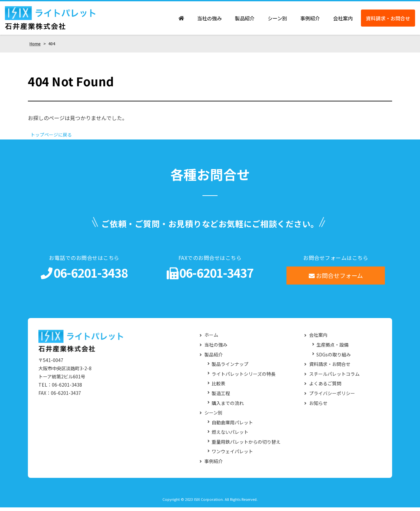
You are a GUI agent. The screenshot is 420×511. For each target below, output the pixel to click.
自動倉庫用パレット (232, 426)
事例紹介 (310, 20)
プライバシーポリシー (332, 397)
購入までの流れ (228, 407)
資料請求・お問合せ (388, 20)
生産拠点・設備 (332, 349)
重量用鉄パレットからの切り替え (246, 446)
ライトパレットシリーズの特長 (244, 378)
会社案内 (343, 20)
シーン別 (277, 20)
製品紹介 (245, 20)
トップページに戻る (54, 138)
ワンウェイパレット (232, 455)
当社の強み (210, 20)
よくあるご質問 (325, 387)
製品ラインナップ (230, 368)
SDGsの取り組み (334, 358)
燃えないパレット (230, 436)
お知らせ (318, 407)
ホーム (211, 339)
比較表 (219, 387)
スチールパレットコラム (334, 378)
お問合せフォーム (336, 279)
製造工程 (221, 397)
